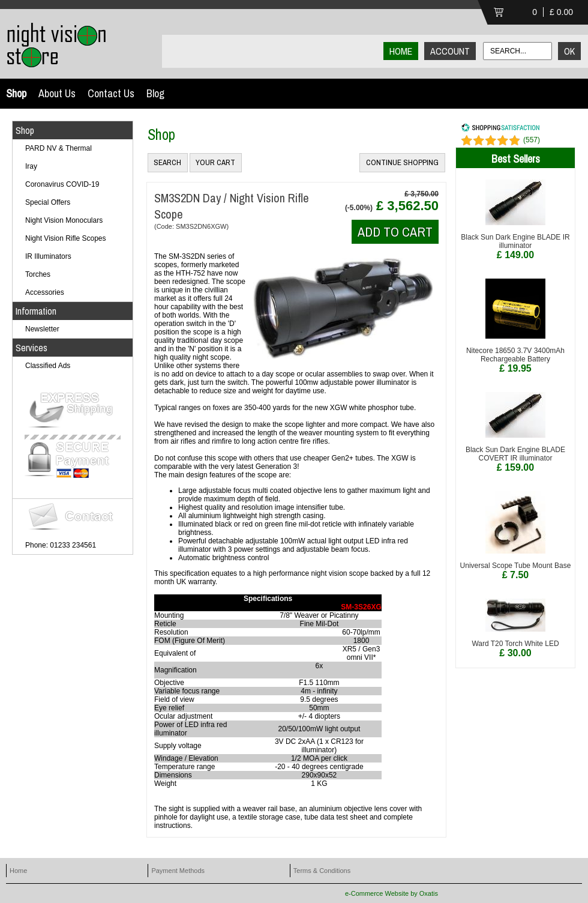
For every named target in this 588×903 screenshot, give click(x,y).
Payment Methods (178, 871)
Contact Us (111, 93)
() (532, 140)
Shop (16, 93)
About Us (57, 93)
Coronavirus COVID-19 (62, 184)
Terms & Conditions (322, 871)
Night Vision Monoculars (64, 220)
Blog (155, 93)
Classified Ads (48, 366)
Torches (38, 274)
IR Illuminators (48, 256)
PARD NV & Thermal (58, 148)
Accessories (45, 292)
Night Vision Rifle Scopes (66, 238)
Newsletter (42, 329)
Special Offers (48, 202)
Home (18, 871)
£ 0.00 (561, 12)
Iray (31, 166)
